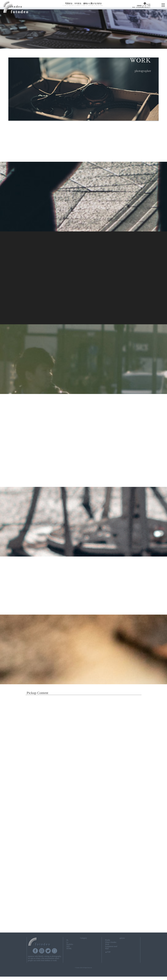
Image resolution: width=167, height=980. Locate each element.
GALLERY (71, 5)
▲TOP (108, 952)
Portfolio (70, 944)
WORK (78, 5)
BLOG (84, 5)
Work (107, 944)
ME (65, 5)
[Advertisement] (83, 913)
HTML (69, 948)
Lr (67, 942)
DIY (68, 946)
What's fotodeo (111, 942)
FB (97, 5)
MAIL (101, 5)
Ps (67, 940)
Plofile (108, 940)
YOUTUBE (91, 5)
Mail (107, 948)
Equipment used (111, 946)
